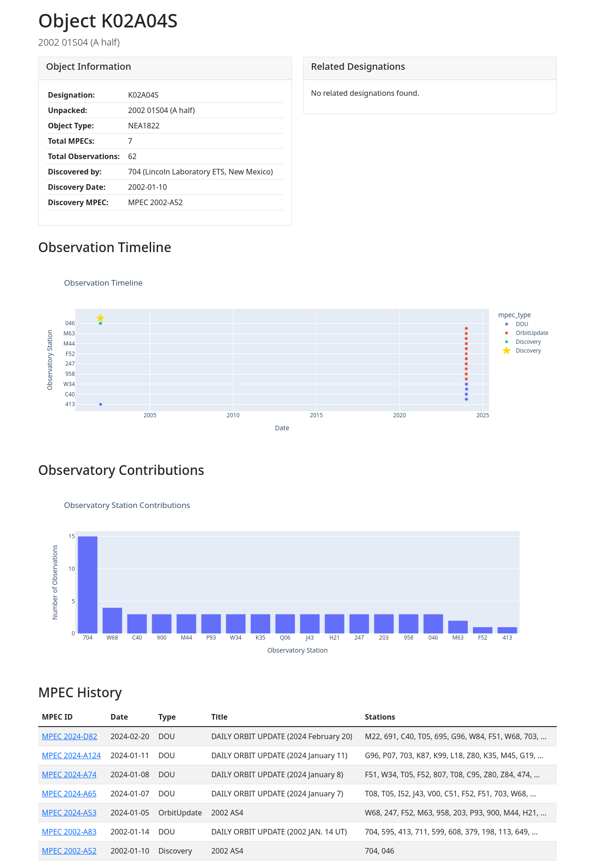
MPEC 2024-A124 (71, 755)
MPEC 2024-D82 (69, 736)
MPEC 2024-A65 (69, 794)
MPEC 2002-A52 (69, 851)
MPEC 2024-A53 (69, 813)
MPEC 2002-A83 (69, 832)
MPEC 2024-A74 (69, 775)
